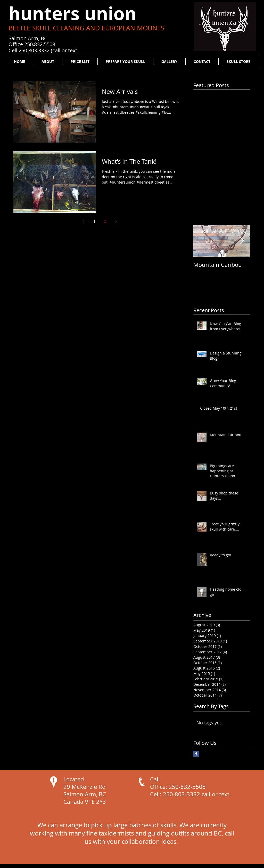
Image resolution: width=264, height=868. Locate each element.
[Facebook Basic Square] (196, 754)
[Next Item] (242, 241)
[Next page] (116, 221)
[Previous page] (84, 221)
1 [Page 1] (94, 221)
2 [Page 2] (105, 221)
